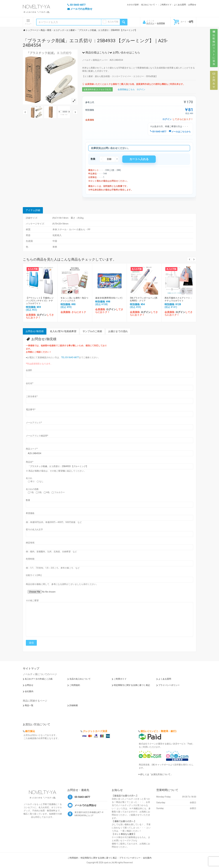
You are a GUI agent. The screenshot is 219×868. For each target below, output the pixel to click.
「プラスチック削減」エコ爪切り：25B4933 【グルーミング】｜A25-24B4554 (95, 43)
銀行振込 (30, 731)
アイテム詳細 (33, 210)
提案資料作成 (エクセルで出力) (97, 89)
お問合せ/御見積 (35, 331)
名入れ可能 (113, 22)
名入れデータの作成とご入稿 (39, 679)
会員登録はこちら (126, 89)
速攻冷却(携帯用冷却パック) (109, 298)
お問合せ (192, 5)
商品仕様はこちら (95, 52)
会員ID (29, 370)
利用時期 (30, 559)
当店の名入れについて (80, 679)
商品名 (30, 462)
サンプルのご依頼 (92, 331)
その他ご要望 (32, 600)
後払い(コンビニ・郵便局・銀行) (158, 731)
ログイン (150, 23)
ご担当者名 (32, 396)
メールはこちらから (180, 132)
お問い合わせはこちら (125, 52)
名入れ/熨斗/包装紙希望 (63, 331)
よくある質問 (180, 5)
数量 (28, 500)
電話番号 (31, 409)
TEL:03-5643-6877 (70, 357)
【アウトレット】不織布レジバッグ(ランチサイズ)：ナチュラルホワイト (40, 301)
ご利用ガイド (166, 5)
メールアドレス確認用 (37, 436)
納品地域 (30, 543)
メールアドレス (34, 423)
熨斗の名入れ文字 (34, 529)
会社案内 (29, 691)
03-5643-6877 (158, 132)
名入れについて (148, 5)
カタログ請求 (133, 5)
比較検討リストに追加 (214, 48)
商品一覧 (29, 705)
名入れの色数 (32, 489)
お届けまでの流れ (118, 331)
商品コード (32, 449)
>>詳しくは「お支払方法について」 (155, 774)
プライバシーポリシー (169, 685)
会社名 (30, 383)
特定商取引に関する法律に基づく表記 (132, 685)
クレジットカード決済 (95, 731)
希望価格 (30, 513)
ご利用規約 (75, 685)
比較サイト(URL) (34, 575)
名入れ (29, 478)
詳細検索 (74, 705)
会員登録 (161, 23)
